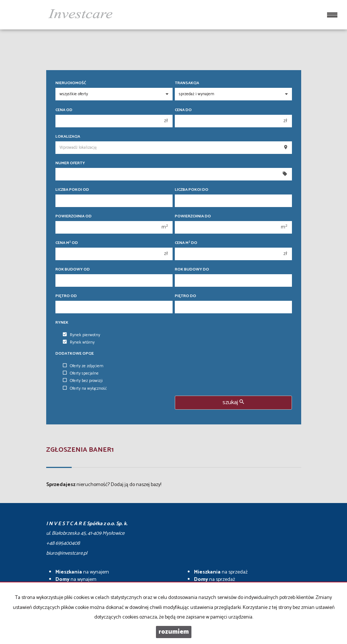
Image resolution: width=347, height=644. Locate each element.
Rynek (62, 323)
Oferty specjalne (81, 373)
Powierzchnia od (74, 216)
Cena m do (186, 243)
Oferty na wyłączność (85, 389)
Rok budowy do (192, 270)
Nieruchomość (71, 83)
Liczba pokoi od (72, 190)
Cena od (64, 110)
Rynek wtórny (79, 342)
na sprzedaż (221, 572)
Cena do (183, 110)
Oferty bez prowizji (83, 381)
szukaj (233, 402)
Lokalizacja (68, 137)
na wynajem (82, 572)
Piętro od (66, 296)
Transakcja (187, 83)
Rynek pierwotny (81, 335)
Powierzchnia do (193, 216)
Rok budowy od (73, 270)
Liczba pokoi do (192, 190)
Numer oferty (70, 163)
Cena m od (67, 243)
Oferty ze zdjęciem (83, 366)
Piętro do (186, 296)
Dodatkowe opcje (75, 354)
